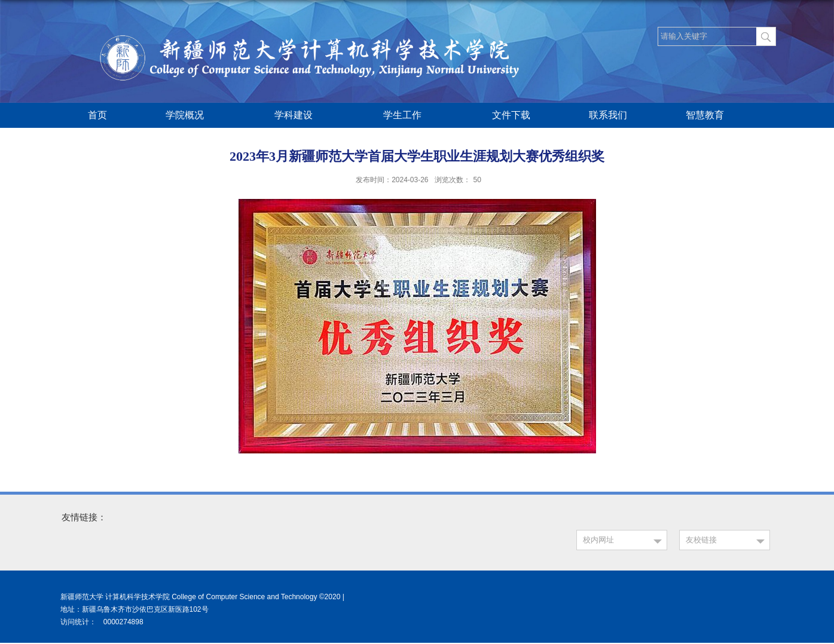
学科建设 (300, 116)
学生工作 (408, 116)
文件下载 (511, 115)
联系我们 (608, 115)
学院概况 (191, 116)
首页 (97, 115)
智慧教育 (711, 116)
